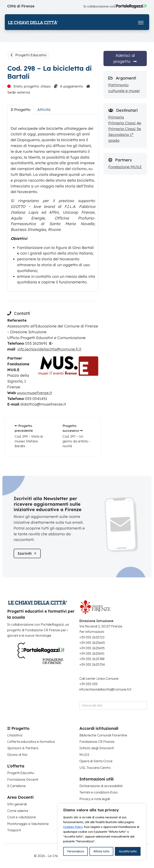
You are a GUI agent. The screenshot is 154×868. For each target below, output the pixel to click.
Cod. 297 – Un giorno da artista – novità (76, 441)
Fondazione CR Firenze (97, 742)
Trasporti (14, 830)
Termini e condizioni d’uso (99, 792)
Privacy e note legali (95, 799)
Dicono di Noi (17, 755)
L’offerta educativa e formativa (31, 742)
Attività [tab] (44, 110)
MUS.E (84, 755)
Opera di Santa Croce (96, 761)
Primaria (116, 117)
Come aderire (18, 811)
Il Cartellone (16, 786)
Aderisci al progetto (125, 58)
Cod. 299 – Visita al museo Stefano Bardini (29, 441)
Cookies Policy (73, 827)
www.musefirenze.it (34, 393)
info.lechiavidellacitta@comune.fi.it (49, 349)
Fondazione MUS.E (125, 167)
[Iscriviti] (27, 553)
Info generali (17, 804)
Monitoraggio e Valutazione (28, 824)
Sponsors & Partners (23, 748)
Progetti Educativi (28, 55)
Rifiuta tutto (101, 851)
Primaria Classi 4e (125, 123)
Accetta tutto (128, 851)
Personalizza (76, 851)
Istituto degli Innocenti (97, 748)
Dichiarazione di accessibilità (101, 786)
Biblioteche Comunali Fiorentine (103, 735)
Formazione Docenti (23, 779)
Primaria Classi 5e (125, 129)
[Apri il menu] (141, 22)
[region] (102, 832)
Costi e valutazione (22, 817)
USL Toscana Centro (95, 768)
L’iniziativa (15, 735)
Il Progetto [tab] (21, 110)
